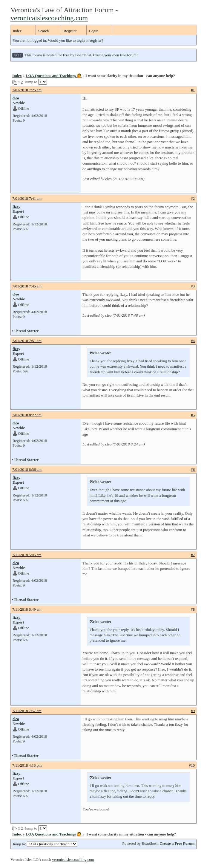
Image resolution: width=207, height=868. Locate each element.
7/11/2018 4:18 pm (27, 765)
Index (17, 31)
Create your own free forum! (115, 55)
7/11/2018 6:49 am (27, 609)
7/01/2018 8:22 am (27, 415)
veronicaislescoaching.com (49, 18)
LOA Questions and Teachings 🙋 (54, 76)
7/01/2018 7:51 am (27, 341)
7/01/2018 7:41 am (27, 198)
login (81, 40)
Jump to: (45, 844)
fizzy (16, 206)
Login (94, 31)
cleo (16, 98)
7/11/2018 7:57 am (27, 711)
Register (70, 31)
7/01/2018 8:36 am (27, 469)
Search (43, 31)
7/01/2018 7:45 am (27, 286)
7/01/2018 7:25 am (27, 90)
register (96, 40)
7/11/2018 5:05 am (27, 555)
